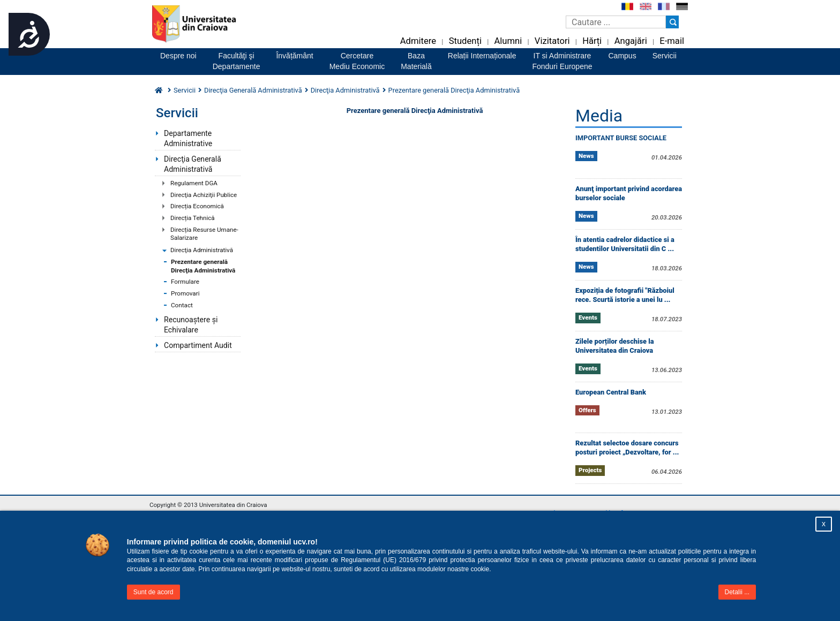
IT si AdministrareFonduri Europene (562, 61)
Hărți (592, 41)
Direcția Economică (197, 206)
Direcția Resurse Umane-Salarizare (204, 234)
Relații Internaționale (482, 56)
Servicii (665, 56)
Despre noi (178, 56)
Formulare (185, 282)
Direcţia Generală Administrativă (193, 164)
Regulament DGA (194, 183)
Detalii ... (737, 592)
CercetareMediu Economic (357, 61)
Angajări (631, 41)
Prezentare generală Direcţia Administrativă (203, 266)
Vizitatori (552, 41)
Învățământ (294, 56)
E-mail (672, 41)
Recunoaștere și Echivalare (191, 325)
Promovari (185, 293)
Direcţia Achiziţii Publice (204, 195)
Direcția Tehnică (193, 218)
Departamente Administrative (188, 138)
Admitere (418, 41)
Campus (622, 56)
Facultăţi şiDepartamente (237, 61)
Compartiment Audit (198, 345)
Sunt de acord (153, 592)
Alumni (508, 41)
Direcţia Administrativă (202, 250)
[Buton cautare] (672, 22)
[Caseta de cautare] (616, 22)
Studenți (465, 41)
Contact (182, 305)
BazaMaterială (416, 61)
